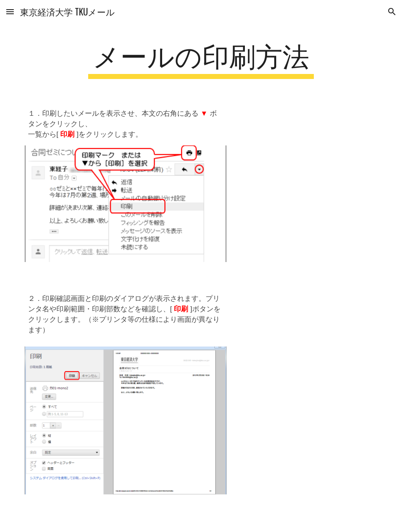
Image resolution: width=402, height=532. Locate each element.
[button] (10, 11)
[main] (201, 59)
